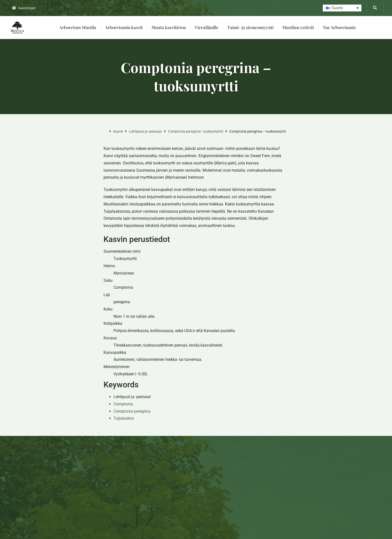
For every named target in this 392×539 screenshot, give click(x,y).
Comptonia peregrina (132, 411)
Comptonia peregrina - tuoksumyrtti (196, 131)
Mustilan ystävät (298, 27)
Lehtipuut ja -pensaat (145, 131)
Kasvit (118, 131)
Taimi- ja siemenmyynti (250, 27)
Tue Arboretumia (339, 27)
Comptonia (123, 404)
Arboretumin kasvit (124, 27)
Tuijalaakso (124, 418)
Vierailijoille (207, 27)
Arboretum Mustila (78, 27)
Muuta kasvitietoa (169, 27)
